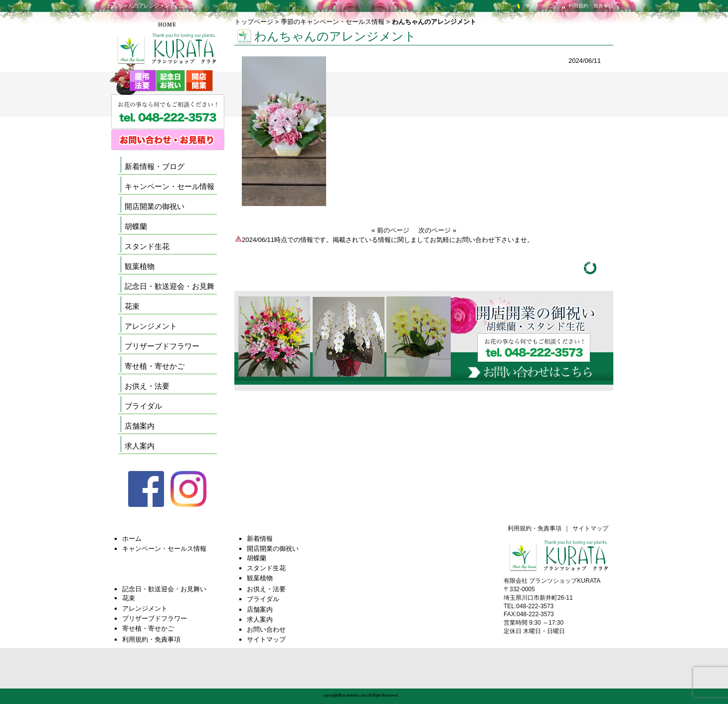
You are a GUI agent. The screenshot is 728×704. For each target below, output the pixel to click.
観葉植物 (140, 266)
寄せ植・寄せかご (155, 366)
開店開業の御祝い (155, 206)
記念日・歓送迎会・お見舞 (170, 286)
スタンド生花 (147, 246)
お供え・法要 (147, 386)
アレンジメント (151, 326)
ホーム (132, 539)
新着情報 (260, 539)
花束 (132, 306)
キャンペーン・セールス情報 (164, 549)
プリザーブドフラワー (162, 346)
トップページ (254, 22)
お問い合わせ (266, 629)
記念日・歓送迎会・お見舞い (164, 589)
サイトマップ (535, 6)
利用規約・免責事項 (586, 6)
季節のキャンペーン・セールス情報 (333, 22)
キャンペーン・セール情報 (170, 186)
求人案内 (140, 446)
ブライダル (143, 406)
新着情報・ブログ (155, 166)
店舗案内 (140, 426)
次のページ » (437, 230)
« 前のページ (390, 230)
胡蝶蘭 (136, 226)
